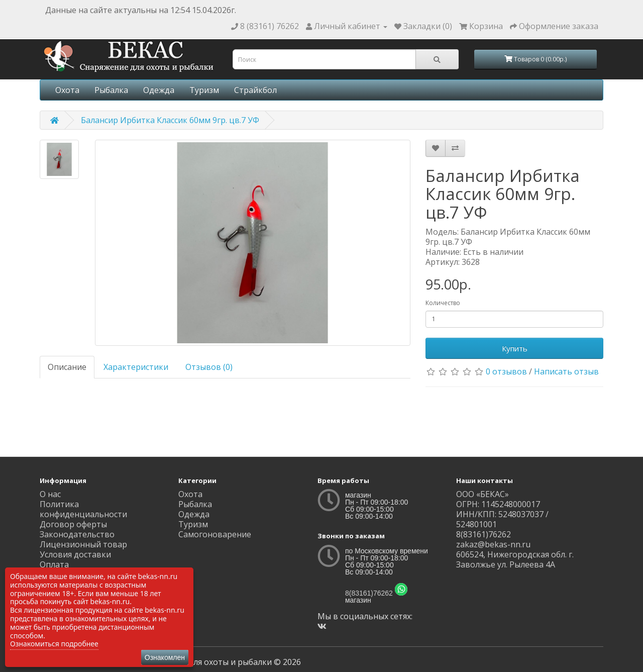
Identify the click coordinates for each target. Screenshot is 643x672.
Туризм (204, 90)
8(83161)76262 (369, 593)
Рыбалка (111, 90)
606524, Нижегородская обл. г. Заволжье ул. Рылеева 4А (515, 559)
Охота (67, 90)
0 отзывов (506, 371)
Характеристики (136, 367)
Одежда (159, 90)
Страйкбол (255, 90)
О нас (50, 494)
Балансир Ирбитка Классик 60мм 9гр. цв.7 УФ (170, 120)
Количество (443, 303)
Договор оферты (73, 524)
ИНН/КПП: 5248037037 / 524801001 (502, 519)
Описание (67, 367)
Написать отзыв (566, 371)
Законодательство (77, 534)
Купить (515, 348)
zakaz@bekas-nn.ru (493, 544)
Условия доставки (75, 554)
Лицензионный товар (83, 544)
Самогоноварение (215, 534)
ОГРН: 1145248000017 (498, 504)
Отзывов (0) (209, 367)
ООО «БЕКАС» (483, 494)
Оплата (54, 564)
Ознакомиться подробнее (54, 644)
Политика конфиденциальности (83, 509)
